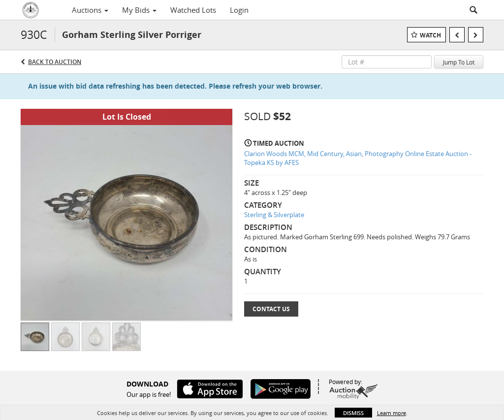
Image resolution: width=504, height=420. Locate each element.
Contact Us (271, 309)
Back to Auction (55, 62)
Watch (430, 35)
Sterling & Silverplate (274, 215)
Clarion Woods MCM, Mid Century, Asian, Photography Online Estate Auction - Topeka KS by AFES (358, 158)
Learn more (392, 413)
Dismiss (353, 413)
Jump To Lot (459, 62)
